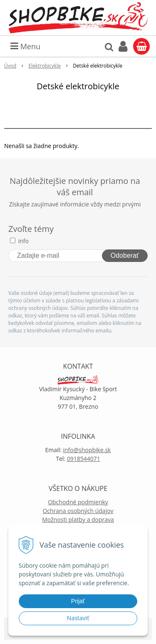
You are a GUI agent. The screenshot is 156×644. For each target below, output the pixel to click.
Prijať (78, 601)
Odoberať (125, 255)
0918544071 (84, 459)
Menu (25, 46)
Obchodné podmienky (78, 502)
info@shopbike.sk (87, 450)
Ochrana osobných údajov (78, 511)
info (24, 241)
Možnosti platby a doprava (78, 519)
